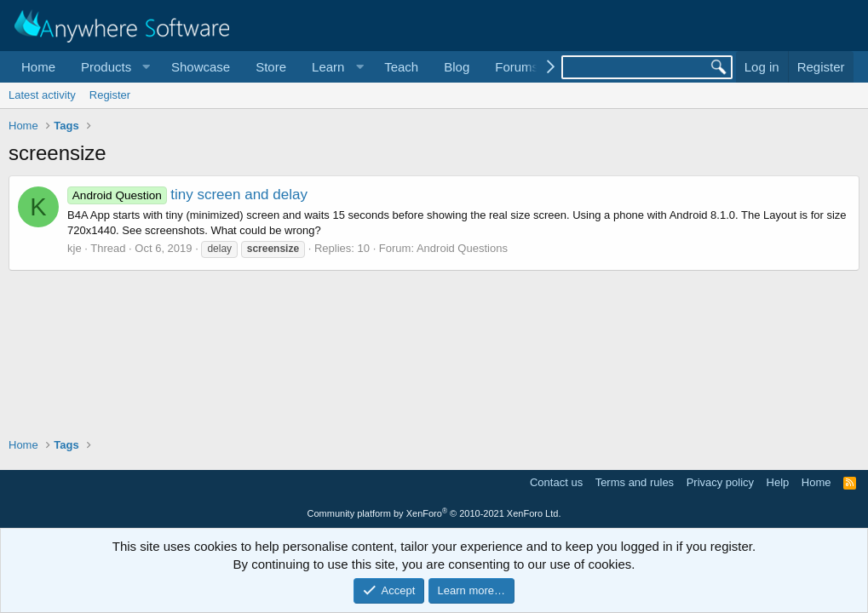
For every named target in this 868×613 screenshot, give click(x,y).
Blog (457, 67)
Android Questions (462, 248)
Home (38, 67)
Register (110, 95)
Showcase (201, 67)
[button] (113, 67)
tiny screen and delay (187, 195)
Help (778, 482)
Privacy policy (720, 482)
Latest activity (42, 95)
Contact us (556, 482)
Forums (517, 67)
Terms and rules (635, 482)
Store (271, 67)
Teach (401, 67)
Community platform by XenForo (434, 513)
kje (75, 248)
